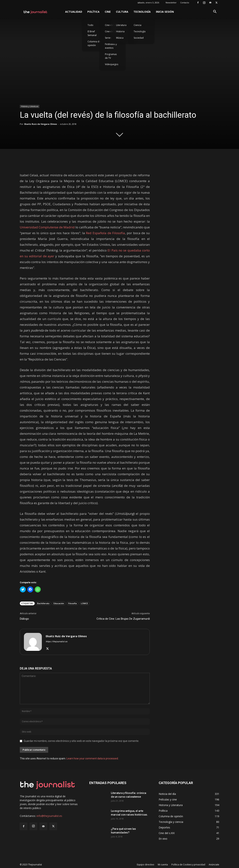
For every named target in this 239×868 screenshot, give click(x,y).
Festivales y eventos (111, 46)
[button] (215, 12)
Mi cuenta (163, 865)
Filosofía (72, 603)
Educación (59, 603)
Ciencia (138, 25)
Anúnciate (214, 865)
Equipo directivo (146, 865)
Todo (90, 25)
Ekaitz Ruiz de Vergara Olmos (41, 124)
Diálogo (24, 619)
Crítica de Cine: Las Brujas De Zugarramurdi (123, 619)
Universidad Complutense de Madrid (47, 227)
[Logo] (36, 12)
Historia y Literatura (30, 106)
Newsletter (171, 3)
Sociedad (139, 38)
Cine (108, 12)
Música (120, 38)
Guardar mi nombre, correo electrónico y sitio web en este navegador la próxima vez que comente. (81, 741)
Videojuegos (112, 64)
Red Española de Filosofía (105, 233)
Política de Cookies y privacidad (188, 865)
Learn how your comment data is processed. (93, 758)
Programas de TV (111, 56)
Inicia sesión (165, 12)
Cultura (122, 12)
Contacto (185, 3)
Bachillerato (43, 603)
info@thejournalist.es (49, 816)
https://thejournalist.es (57, 642)
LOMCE (84, 603)
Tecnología (142, 12)
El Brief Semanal (92, 33)
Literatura (121, 25)
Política (93, 12)
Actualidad (74, 12)
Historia (120, 31)
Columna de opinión (94, 43)
